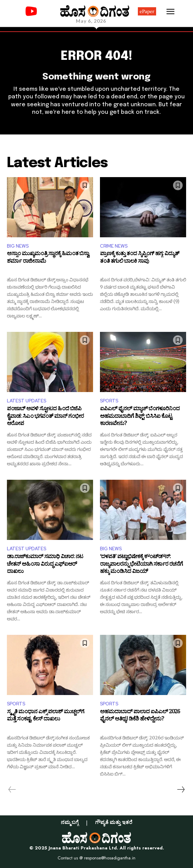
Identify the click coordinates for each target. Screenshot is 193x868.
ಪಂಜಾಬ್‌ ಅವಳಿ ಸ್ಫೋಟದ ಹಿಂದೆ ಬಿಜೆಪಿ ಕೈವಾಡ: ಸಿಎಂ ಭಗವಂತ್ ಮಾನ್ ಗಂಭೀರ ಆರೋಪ (45, 417)
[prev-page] (12, 790)
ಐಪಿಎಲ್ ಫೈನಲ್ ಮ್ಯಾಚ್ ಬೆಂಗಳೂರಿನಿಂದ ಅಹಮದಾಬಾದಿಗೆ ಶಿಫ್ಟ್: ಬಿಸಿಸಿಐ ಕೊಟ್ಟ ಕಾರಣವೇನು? (140, 417)
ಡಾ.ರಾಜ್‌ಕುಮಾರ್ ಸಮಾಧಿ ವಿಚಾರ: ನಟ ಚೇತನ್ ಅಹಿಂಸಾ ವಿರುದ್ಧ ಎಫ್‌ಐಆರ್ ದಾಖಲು (45, 565)
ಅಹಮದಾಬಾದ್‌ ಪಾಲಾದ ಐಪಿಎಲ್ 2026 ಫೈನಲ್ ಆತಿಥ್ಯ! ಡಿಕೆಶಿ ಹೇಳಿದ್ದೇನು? (140, 717)
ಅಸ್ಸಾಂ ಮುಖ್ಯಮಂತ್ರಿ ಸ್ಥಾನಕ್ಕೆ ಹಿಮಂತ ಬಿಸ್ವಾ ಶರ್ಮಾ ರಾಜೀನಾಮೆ (48, 258)
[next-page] (181, 790)
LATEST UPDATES (27, 401)
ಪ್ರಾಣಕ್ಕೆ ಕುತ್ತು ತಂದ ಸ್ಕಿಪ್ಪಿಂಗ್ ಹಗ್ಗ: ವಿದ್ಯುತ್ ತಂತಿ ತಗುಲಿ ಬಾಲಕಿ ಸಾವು (140, 258)
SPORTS (109, 401)
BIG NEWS (18, 246)
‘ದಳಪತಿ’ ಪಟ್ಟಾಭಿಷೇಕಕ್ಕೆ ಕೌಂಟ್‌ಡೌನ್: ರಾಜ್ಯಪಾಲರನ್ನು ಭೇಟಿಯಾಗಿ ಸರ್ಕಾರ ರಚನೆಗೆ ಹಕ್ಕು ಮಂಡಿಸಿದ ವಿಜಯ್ (141, 565)
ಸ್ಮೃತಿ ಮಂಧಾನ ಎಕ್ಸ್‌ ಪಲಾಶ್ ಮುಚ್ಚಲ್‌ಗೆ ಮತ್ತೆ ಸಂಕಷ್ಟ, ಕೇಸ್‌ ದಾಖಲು (45, 717)
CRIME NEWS (114, 246)
